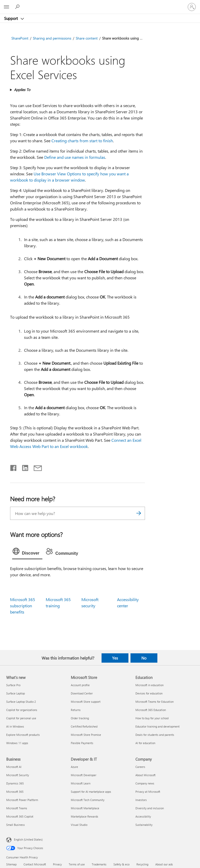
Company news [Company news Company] (145, 783)
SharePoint (20, 38)
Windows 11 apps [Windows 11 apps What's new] (17, 743)
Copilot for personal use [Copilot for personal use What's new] (21, 718)
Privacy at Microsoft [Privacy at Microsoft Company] (148, 792)
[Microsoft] (100, 4)
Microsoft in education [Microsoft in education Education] (149, 685)
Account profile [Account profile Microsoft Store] (80, 685)
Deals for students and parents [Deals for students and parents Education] (155, 735)
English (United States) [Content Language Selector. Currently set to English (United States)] (28, 839)
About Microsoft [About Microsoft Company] (145, 775)
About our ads (164, 864)
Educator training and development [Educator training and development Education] (157, 726)
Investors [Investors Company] (141, 800)
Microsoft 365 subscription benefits (23, 606)
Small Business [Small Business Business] (16, 825)
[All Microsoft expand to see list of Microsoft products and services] (6, 7)
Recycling (142, 864)
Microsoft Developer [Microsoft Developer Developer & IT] (84, 775)
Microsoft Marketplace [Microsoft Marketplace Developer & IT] (85, 808)
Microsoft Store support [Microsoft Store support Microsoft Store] (86, 702)
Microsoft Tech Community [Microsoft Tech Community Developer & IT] (88, 800)
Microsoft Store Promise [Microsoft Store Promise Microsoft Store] (86, 735)
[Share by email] (35, 467)
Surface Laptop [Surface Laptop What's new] (16, 693)
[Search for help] (18, 7)
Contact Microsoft (35, 864)
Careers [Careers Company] (140, 767)
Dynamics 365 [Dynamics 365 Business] (15, 783)
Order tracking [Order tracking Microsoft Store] (80, 718)
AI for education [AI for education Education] (145, 743)
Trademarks (99, 864)
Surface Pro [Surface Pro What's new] (13, 685)
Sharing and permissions (52, 38)
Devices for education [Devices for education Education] (149, 693)
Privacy (57, 864)
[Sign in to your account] (192, 7)
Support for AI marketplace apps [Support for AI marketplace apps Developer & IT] (91, 792)
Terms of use (77, 864)
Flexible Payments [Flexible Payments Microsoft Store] (82, 743)
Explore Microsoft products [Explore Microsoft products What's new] (23, 735)
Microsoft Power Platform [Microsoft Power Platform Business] (22, 800)
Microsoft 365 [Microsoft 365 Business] (15, 792)
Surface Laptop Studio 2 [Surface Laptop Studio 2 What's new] (21, 702)
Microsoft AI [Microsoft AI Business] (14, 767)
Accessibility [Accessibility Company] (143, 816)
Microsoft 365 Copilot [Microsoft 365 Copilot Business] (20, 816)
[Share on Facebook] (14, 467)
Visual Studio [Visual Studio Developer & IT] (79, 825)
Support (11, 18)
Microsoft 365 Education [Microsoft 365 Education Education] (151, 710)
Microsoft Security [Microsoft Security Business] (18, 775)
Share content (87, 38)
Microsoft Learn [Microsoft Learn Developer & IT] (81, 783)
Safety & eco (121, 864)
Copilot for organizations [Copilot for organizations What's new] (22, 710)
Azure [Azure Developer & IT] (74, 767)
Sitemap (11, 864)
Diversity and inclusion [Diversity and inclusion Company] (150, 808)
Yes (115, 658)
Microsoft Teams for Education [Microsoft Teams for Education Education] (155, 702)
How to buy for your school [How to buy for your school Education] (152, 718)
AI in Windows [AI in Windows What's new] (15, 726)
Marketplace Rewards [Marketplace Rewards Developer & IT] (84, 816)
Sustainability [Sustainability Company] (144, 825)
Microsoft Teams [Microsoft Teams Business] (17, 808)
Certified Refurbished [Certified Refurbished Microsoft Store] (84, 726)
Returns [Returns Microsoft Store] (76, 710)
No (144, 658)
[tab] (27, 552)
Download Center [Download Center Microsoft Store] (82, 693)
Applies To (22, 90)
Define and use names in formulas (75, 157)
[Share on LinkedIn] (23, 467)
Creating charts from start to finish (82, 141)
